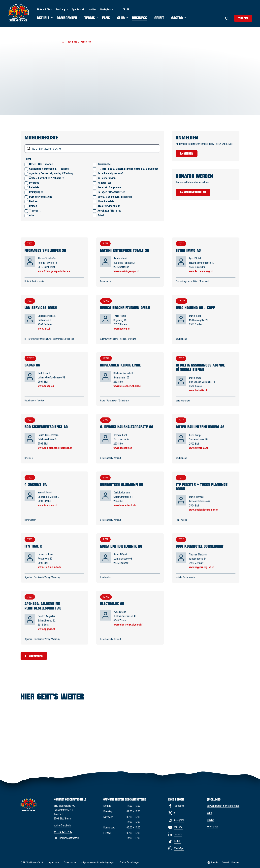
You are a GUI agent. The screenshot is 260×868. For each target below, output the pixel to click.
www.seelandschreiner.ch (204, 516)
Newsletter (212, 827)
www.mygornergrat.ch (202, 576)
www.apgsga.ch (47, 639)
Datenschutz (70, 863)
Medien (210, 820)
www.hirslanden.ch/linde (127, 389)
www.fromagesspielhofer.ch (54, 273)
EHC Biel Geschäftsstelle (67, 838)
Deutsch (226, 863)
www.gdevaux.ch (123, 452)
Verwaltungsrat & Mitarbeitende (223, 806)
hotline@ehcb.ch (62, 826)
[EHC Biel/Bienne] (18, 13)
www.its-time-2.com (49, 574)
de (124, 10)
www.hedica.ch (122, 331)
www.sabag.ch (46, 389)
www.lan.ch (44, 331)
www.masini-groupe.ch (126, 273)
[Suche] (227, 18)
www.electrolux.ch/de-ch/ (128, 635)
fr (128, 10)
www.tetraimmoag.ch (201, 273)
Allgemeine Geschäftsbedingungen (98, 863)
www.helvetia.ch (198, 394)
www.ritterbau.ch (199, 453)
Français (235, 863)
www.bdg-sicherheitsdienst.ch (55, 452)
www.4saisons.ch (48, 511)
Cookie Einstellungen (129, 863)
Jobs (209, 813)
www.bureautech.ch (125, 511)
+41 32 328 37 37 (63, 832)
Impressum (53, 863)
